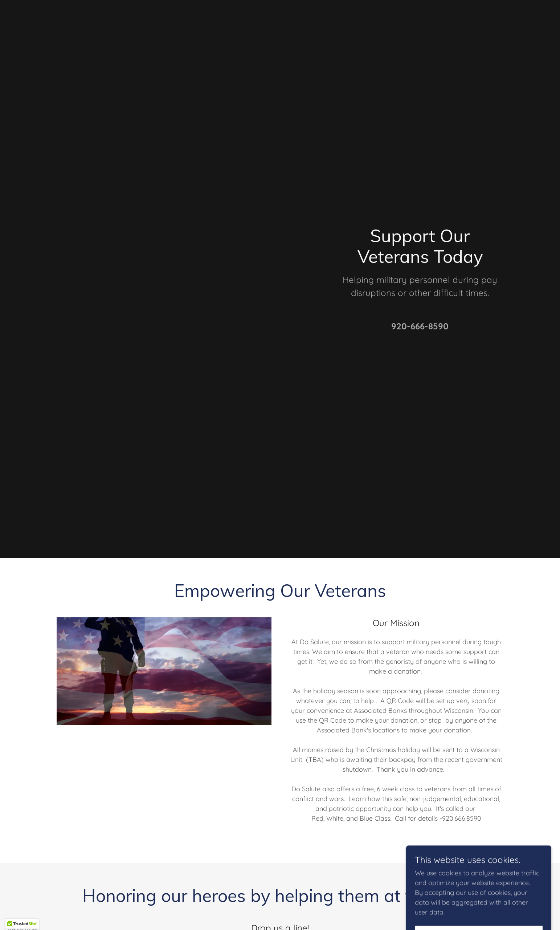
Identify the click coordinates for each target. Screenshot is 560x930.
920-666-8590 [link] (420, 326)
